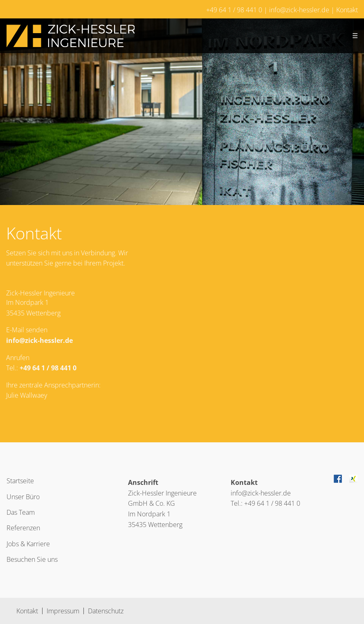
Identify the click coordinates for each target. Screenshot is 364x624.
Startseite (20, 481)
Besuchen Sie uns (32, 559)
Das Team (21, 512)
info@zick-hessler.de (299, 10)
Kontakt (347, 10)
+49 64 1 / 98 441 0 (234, 10)
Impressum (63, 611)
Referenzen (23, 528)
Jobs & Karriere (28, 544)
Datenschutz (106, 611)
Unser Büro (23, 497)
